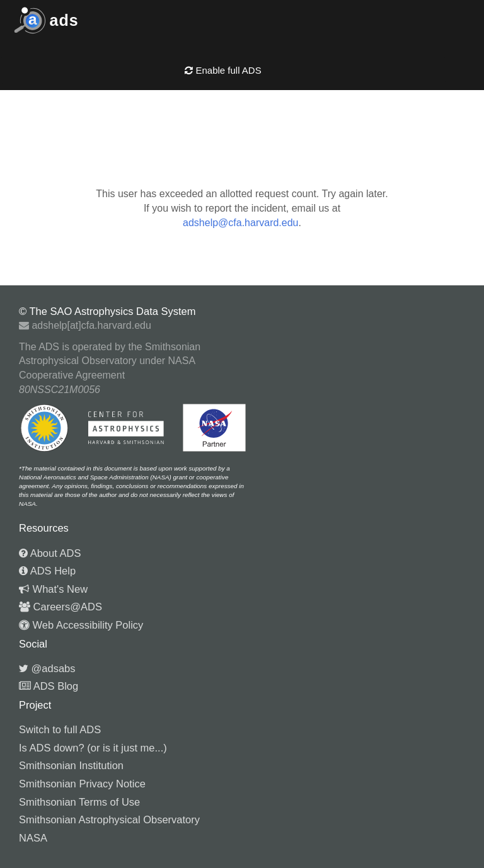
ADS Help (47, 571)
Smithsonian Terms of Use (79, 802)
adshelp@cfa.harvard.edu (240, 223)
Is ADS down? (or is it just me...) (93, 748)
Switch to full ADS (60, 729)
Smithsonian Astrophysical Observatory (109, 819)
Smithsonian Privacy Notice (82, 784)
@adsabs (47, 668)
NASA (33, 838)
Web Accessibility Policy (81, 625)
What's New (53, 589)
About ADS (50, 553)
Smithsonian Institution (71, 765)
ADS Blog (49, 686)
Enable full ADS (223, 70)
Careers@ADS (60, 607)
